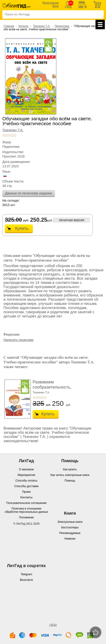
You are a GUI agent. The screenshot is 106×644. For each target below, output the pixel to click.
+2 (7, 135)
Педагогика (62, 26)
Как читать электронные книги (70, 475)
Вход (56, 6)
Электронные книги (70, 522)
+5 (15, 135)
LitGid (53, 625)
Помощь (70, 481)
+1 (4, 135)
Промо (26, 492)
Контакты (26, 497)
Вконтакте (26, 580)
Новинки (70, 539)
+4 (12, 135)
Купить (22, 228)
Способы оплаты (26, 481)
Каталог (24, 26)
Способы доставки (27, 486)
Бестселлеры (70, 527)
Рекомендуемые (70, 533)
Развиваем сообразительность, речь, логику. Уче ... (52, 387)
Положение (26, 517)
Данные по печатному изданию (29, 193)
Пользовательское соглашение (26, 503)
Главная (9, 26)
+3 (9, 135)
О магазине (27, 469)
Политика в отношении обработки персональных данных (26, 510)
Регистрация (51, 3)
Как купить (70, 469)
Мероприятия (26, 475)
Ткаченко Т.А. (42, 26)
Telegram (26, 574)
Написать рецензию (19, 340)
